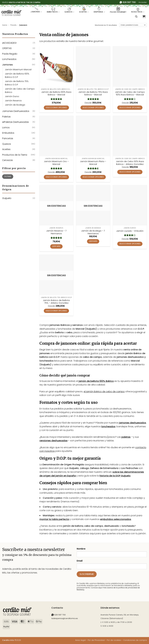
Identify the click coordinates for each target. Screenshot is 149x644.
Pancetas (8, 138)
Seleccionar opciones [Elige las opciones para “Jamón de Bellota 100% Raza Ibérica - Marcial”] (56, 108)
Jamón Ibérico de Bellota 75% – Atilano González (56, 302)
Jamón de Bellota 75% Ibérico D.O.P (17, 83)
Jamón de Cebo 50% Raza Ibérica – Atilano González (130, 163)
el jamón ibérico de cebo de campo (104, 392)
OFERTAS (7, 48)
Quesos (69, 10)
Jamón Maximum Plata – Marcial (93, 163)
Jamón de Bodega (15, 105)
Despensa (99, 10)
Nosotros (138, 10)
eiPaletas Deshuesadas (15, 122)
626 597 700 (58, 615)
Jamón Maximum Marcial (18, 70)
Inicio (5, 25)
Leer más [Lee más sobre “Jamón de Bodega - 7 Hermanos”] (93, 241)
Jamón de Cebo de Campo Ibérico (20, 90)
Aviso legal (80, 640)
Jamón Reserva (13, 101)
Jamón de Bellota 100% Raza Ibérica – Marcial (56, 93)
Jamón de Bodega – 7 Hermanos (93, 232)
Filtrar (8, 176)
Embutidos (53, 10)
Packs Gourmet (118, 10)
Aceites (84, 10)
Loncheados (9, 59)
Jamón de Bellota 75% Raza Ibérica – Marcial (93, 93)
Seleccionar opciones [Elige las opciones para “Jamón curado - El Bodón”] (130, 244)
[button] (143, 2)
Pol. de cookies (114, 640)
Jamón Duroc (12, 96)
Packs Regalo (10, 54)
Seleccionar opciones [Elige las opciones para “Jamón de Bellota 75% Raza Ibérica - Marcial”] (93, 108)
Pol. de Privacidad (96, 640)
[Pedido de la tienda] (133, 25)
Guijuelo (7, 198)
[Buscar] (136, 17)
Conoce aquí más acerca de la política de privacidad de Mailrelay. (108, 589)
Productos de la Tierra (15, 155)
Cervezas (7, 160)
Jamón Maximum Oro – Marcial (56, 163)
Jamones (36, 10)
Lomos (6, 128)
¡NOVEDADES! (9, 43)
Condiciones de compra (135, 640)
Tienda (13, 25)
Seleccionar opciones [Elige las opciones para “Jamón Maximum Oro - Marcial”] (56, 177)
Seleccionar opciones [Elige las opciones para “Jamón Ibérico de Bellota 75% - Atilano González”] (56, 311)
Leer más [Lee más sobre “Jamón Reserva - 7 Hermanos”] (56, 246)
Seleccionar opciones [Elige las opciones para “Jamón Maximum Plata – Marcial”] (93, 177)
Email (80, 561)
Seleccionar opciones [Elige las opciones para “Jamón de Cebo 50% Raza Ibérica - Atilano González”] (130, 172)
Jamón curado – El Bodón (130, 231)
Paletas (6, 117)
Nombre (81, 549)
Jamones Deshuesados (16, 111)
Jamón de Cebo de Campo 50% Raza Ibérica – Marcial (130, 93)
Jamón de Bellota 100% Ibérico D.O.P (17, 75)
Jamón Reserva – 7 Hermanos (56, 232)
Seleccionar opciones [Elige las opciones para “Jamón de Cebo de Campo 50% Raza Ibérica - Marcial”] (130, 108)
